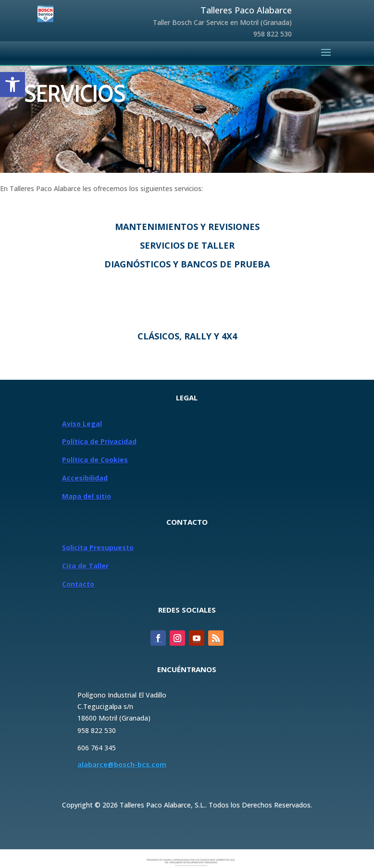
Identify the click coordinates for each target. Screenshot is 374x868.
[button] (12, 84)
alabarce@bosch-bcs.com (122, 765)
